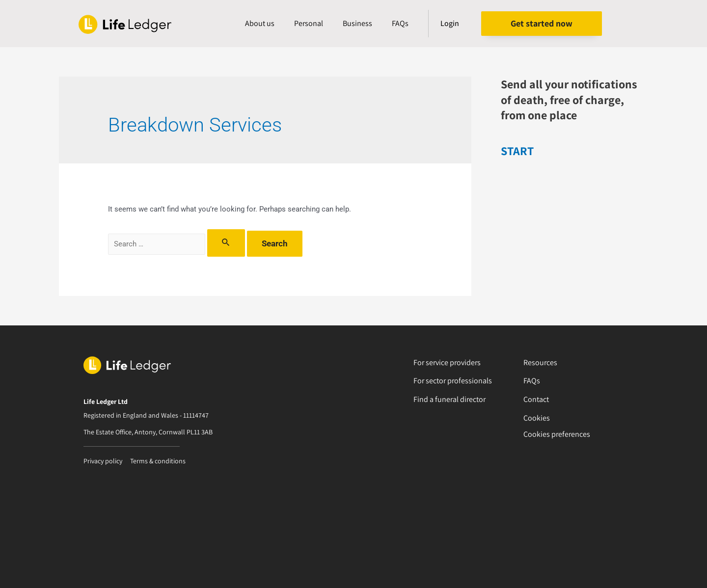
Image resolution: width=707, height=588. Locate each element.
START (517, 151)
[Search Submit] (226, 243)
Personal (309, 23)
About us (260, 23)
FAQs (400, 23)
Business (357, 23)
